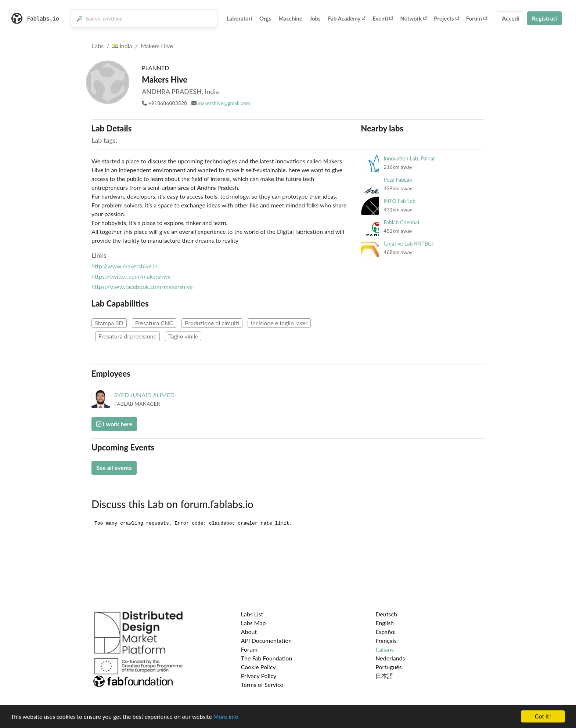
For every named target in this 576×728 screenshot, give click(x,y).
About (249, 632)
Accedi (511, 18)
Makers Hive (157, 46)
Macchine (290, 18)
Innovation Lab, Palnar (409, 158)
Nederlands (390, 658)
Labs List (252, 614)
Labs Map (253, 623)
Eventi (383, 18)
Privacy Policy (259, 676)
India (122, 46)
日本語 (384, 676)
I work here (114, 424)
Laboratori (239, 18)
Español (386, 632)
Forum (476, 18)
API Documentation (267, 640)
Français (386, 640)
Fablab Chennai (401, 222)
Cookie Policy (258, 667)
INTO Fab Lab (399, 201)
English (385, 623)
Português (388, 667)
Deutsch (386, 614)
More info (226, 717)
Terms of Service (262, 684)
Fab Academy (347, 18)
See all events (114, 468)
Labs (98, 46)
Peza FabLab (398, 180)
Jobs (315, 18)
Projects (446, 18)
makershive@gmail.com (224, 103)
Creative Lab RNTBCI (408, 244)
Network (413, 18)
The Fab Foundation (267, 658)
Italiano (385, 649)
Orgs (265, 18)
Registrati (544, 18)
